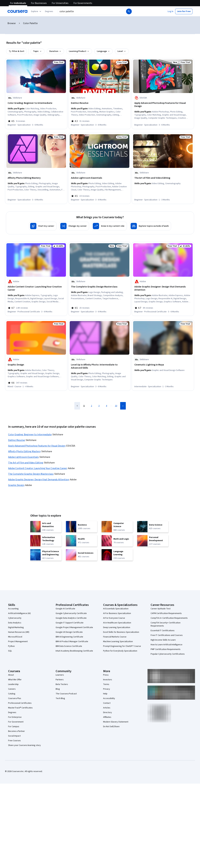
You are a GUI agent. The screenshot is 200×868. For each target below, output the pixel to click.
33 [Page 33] (116, 406)
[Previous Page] (77, 406)
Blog (58, 689)
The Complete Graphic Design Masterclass (31, 474)
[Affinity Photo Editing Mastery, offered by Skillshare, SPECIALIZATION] (36, 178)
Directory (107, 712)
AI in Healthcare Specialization (117, 623)
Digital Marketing (16, 627)
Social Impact (14, 736)
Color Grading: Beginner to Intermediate (30, 435)
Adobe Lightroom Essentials (23, 457)
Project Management (18, 642)
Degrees (12, 712)
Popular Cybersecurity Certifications (168, 654)
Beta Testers (62, 684)
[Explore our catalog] (36, 11)
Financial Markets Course (115, 637)
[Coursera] (17, 11)
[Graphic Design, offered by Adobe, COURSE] (36, 365)
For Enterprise (15, 717)
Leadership (13, 684)
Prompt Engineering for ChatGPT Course (122, 646)
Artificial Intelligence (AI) (19, 613)
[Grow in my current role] (109, 226)
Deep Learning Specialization (117, 627)
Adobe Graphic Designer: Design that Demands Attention (39, 480)
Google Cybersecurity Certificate (71, 613)
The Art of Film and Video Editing (26, 463)
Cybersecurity (15, 618)
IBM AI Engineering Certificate (69, 637)
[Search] (129, 11)
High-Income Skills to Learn (163, 640)
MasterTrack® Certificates (20, 708)
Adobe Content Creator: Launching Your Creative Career (38, 468)
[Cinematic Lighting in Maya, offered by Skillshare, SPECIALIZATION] (163, 365)
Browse (12, 23)
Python (11, 646)
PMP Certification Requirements (166, 649)
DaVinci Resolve (16, 440)
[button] (49, 11)
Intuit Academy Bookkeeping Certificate (74, 651)
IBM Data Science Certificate (69, 646)
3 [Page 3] (99, 406)
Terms (106, 684)
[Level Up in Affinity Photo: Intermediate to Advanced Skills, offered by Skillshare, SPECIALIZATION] (99, 366)
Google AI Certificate (65, 609)
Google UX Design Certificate (69, 632)
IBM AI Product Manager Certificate (72, 642)
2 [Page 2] (91, 406)
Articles (107, 708)
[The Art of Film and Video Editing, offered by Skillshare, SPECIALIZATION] (163, 178)
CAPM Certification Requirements (166, 613)
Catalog (12, 694)
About (11, 675)
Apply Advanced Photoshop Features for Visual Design (37, 446)
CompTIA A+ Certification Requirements (169, 618)
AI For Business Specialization (117, 613)
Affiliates (107, 717)
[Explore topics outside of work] (150, 226)
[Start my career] (43, 226)
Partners (60, 680)
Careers (12, 689)
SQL (10, 651)
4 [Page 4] (106, 406)
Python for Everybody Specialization (120, 651)
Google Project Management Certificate (74, 627)
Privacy (107, 689)
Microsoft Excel (15, 637)
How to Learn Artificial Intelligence (166, 645)
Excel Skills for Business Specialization (121, 632)
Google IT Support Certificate (70, 623)
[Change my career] (74, 226)
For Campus (14, 727)
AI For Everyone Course (114, 618)
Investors (108, 680)
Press (106, 675)
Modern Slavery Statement (116, 722)
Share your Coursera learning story (24, 745)
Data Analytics (15, 623)
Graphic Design (16, 485)
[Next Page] (123, 406)
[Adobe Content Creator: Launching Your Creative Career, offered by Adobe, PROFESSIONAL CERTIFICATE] (36, 288)
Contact (107, 703)
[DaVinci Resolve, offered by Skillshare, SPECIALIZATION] (99, 103)
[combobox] (92, 11)
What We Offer (15, 680)
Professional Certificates (20, 703)
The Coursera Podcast (66, 694)
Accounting (13, 609)
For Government (16, 722)
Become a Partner (16, 731)
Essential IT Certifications (163, 631)
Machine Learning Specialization (118, 642)
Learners (60, 675)
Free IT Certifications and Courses (167, 635)
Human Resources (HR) (19, 632)
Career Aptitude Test (161, 609)
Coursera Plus (15, 698)
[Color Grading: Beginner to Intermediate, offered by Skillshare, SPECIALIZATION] (36, 103)
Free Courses (14, 741)
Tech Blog (60, 698)
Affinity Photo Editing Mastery (24, 451)
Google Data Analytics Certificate (71, 618)
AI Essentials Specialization (116, 609)
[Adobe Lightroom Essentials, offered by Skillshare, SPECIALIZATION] (99, 178)
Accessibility (109, 698)
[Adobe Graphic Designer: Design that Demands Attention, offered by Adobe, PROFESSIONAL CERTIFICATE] (163, 288)
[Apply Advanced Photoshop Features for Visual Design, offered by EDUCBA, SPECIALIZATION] (163, 105)
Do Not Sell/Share (111, 727)
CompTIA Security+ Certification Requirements (166, 624)
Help (105, 694)
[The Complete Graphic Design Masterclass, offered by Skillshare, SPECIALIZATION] (99, 287)
